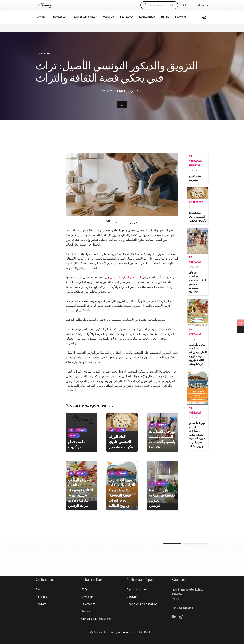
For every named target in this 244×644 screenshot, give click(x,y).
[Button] (122, 105)
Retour (86, 611)
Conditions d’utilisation (142, 604)
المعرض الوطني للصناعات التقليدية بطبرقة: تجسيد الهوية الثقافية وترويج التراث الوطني (80, 493)
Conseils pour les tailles (96, 619)
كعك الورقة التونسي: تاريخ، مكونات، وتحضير (121, 442)
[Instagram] (181, 617)
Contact (41, 604)
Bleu (38, 589)
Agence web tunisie (131, 632)
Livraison (87, 597)
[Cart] (204, 17)
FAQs (85, 589)
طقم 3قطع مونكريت (76, 444)
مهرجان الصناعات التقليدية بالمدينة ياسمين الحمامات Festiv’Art (162, 439)
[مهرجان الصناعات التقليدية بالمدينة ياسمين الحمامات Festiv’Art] (198, 241)
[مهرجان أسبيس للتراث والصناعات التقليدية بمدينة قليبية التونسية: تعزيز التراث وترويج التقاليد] (198, 388)
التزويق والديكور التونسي (126, 277)
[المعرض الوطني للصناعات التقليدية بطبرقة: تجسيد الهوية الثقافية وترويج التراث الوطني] (198, 312)
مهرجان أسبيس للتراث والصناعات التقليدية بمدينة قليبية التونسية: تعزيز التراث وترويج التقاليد (122, 493)
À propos (41, 597)
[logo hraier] (45, 5)
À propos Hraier (137, 589)
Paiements (88, 604)
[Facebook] (174, 617)
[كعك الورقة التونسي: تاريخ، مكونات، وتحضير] (122, 422)
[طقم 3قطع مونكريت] (82, 419)
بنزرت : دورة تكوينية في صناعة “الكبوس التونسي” (162, 498)
